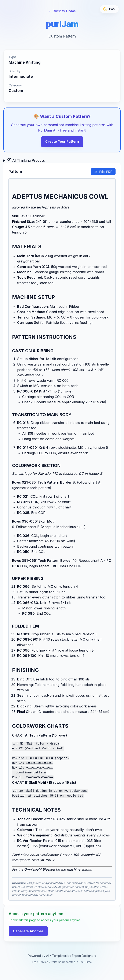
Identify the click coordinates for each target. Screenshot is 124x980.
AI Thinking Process (26, 160)
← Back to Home (62, 11)
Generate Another (28, 930)
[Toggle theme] (109, 9)
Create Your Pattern (62, 141)
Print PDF (103, 172)
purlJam (62, 24)
